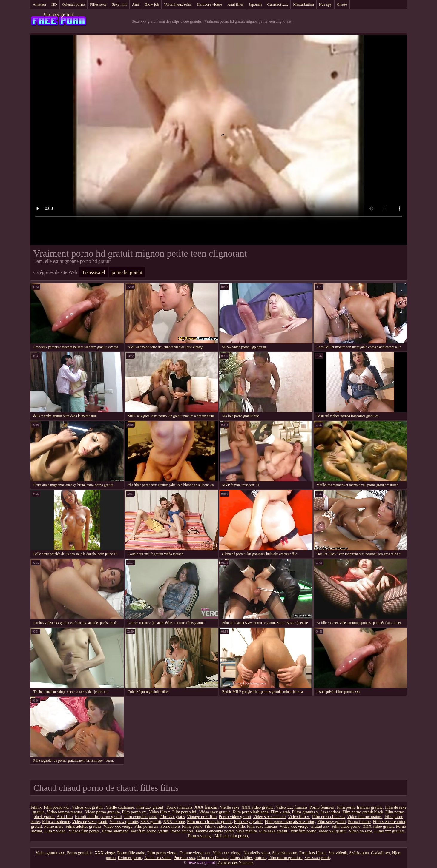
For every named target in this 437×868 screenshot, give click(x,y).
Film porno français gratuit (209, 822)
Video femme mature (65, 812)
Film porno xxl (57, 807)
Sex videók (338, 853)
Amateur (40, 4)
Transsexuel (94, 272)
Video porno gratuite (102, 812)
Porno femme (359, 822)
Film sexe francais (262, 826)
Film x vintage (200, 836)
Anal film (65, 817)
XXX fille (236, 826)
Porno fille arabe (131, 853)
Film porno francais (329, 817)
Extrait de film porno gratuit (99, 817)
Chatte (342, 4)
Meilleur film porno (231, 836)
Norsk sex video (158, 858)
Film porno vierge (162, 853)
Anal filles (236, 4)
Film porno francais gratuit (360, 807)
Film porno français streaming (290, 822)
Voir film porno (303, 831)
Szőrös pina (359, 853)
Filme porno (192, 826)
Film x (36, 807)
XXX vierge (105, 853)
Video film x (160, 812)
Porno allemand (115, 831)
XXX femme (174, 822)
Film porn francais (213, 858)
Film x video (215, 826)
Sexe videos (330, 812)
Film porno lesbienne (251, 812)
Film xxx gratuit (150, 807)
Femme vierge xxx (195, 853)
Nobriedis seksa (257, 853)
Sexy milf (119, 4)
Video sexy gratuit (215, 812)
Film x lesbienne (56, 822)
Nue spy (325, 4)
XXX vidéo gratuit (257, 807)
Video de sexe (360, 831)
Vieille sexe (230, 807)
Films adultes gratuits (83, 826)
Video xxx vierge (118, 826)
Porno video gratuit (235, 817)
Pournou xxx (184, 858)
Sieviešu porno (285, 853)
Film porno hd (185, 812)
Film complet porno (141, 817)
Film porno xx (134, 812)
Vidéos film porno (84, 831)
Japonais (256, 4)
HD (54, 4)
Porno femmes (322, 807)
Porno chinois (182, 831)
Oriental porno (73, 4)
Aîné (136, 4)
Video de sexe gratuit (90, 822)
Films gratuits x (305, 812)
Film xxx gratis (172, 817)
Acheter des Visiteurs (236, 862)
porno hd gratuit (127, 272)
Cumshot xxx (278, 4)
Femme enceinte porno (215, 831)
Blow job (152, 4)
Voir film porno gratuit (149, 831)
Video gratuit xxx (50, 853)
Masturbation (303, 4)
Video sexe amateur (269, 817)
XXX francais (206, 807)
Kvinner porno (130, 858)
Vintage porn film (202, 817)
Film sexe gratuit (274, 831)
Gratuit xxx (320, 826)
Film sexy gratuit (249, 822)
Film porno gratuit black (363, 812)
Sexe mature (246, 831)
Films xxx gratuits (390, 831)
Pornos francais (179, 807)
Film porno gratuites (285, 858)
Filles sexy (98, 4)
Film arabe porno (346, 826)
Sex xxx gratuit (59, 15)
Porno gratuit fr (80, 853)
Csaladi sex (381, 853)
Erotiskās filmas (313, 853)
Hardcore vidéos (210, 4)
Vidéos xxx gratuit (88, 807)
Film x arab (280, 812)
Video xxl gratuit (333, 831)
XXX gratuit (151, 822)
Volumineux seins (178, 4)
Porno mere (54, 826)
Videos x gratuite (124, 822)
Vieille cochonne (120, 807)
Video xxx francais (292, 807)
